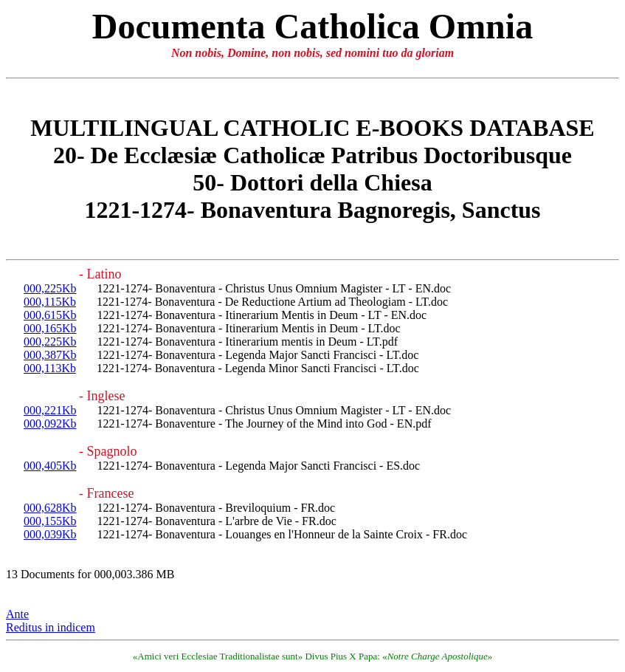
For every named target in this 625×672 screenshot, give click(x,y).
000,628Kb (50, 508)
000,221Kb (50, 410)
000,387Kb (50, 355)
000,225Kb (50, 288)
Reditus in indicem (51, 627)
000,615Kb (50, 315)
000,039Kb (50, 534)
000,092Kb (50, 424)
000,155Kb (50, 521)
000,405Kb (50, 466)
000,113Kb (50, 368)
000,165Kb (50, 328)
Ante (17, 614)
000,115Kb (50, 302)
